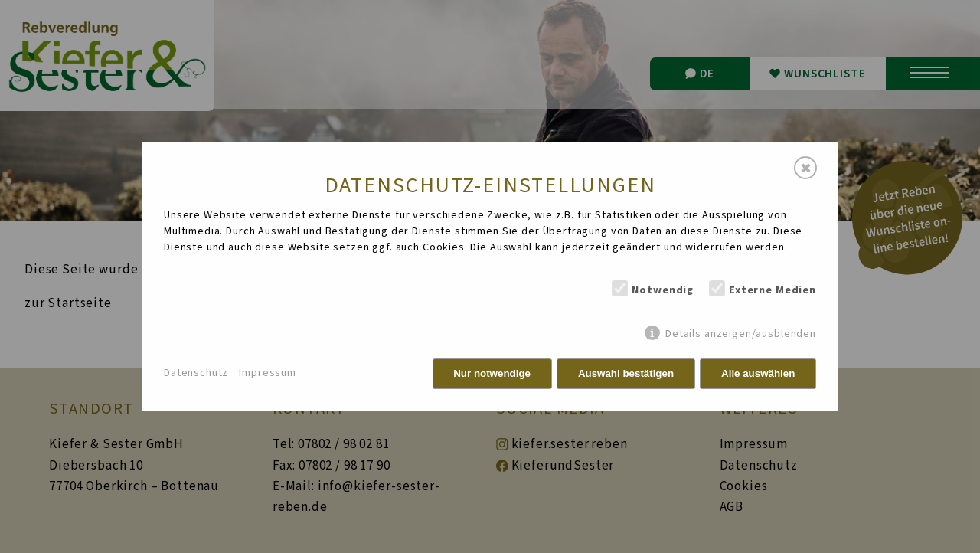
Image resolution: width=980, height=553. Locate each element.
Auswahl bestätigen (626, 373)
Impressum (268, 373)
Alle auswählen (758, 373)
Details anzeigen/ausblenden (741, 334)
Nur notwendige (492, 373)
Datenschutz (196, 373)
